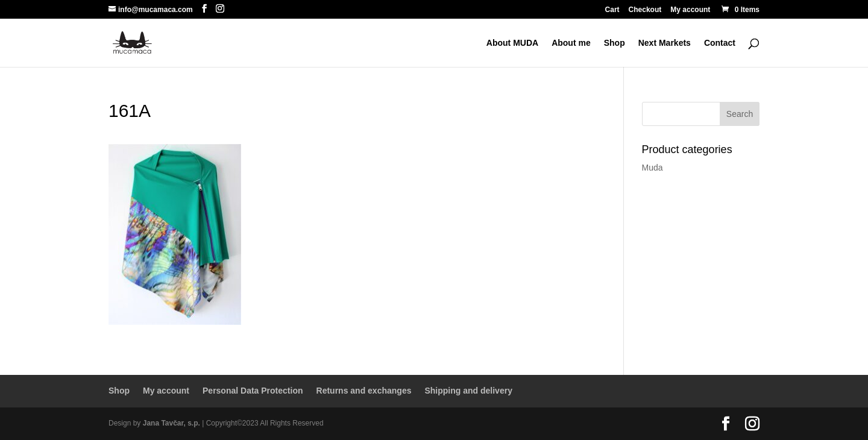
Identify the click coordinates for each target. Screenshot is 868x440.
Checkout (645, 10)
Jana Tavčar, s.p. (171, 423)
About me (571, 43)
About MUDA (512, 43)
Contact (720, 43)
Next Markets (665, 43)
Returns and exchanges (364, 391)
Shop (615, 43)
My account (690, 10)
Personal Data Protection (253, 391)
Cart (612, 10)
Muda (653, 168)
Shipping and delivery (468, 391)
